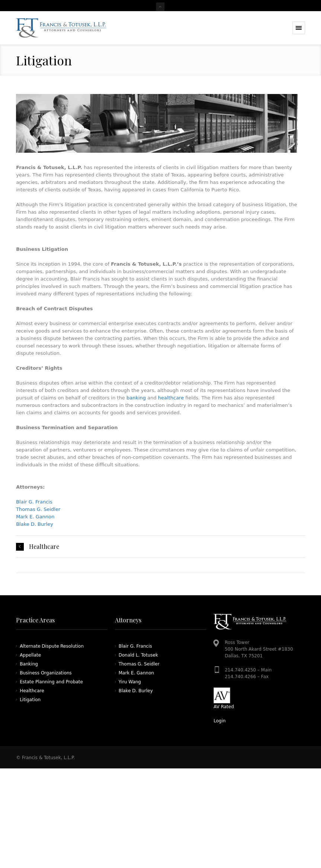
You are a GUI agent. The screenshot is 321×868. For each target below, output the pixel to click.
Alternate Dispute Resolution (52, 646)
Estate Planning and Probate (51, 682)
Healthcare (44, 547)
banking (136, 398)
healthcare (171, 398)
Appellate (30, 655)
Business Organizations (46, 673)
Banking (29, 664)
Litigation (30, 700)
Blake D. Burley (35, 524)
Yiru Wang (130, 682)
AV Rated (224, 707)
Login (219, 721)
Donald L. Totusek (138, 655)
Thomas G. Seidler (38, 509)
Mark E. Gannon (35, 517)
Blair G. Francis (34, 502)
